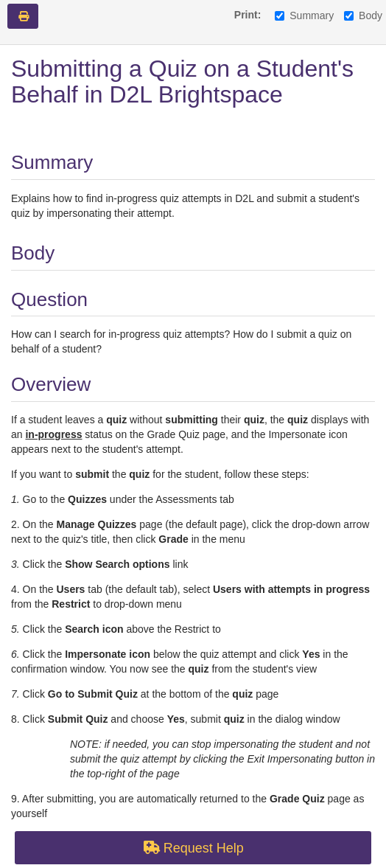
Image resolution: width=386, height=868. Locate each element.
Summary (304, 15)
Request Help (193, 848)
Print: (248, 15)
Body (363, 15)
